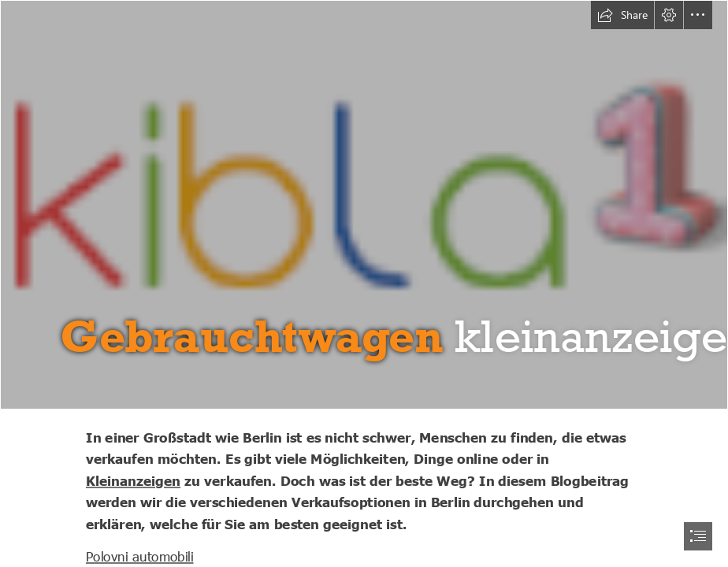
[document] (364, 283)
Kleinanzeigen (133, 480)
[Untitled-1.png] (364, 205)
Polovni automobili (140, 556)
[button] (622, 15)
